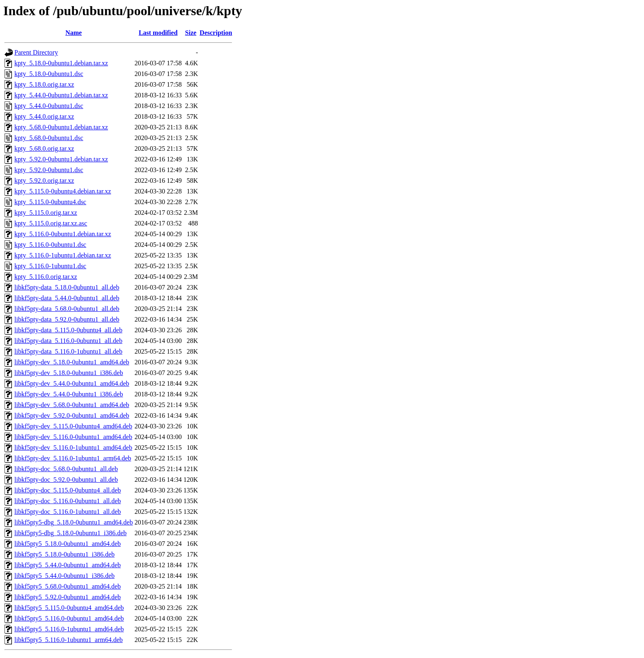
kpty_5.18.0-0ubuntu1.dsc (49, 74)
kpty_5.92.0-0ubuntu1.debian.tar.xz (61, 159)
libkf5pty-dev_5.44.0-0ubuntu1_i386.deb (69, 394)
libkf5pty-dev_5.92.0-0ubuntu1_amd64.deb (72, 415)
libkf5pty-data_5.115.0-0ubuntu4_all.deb (68, 330)
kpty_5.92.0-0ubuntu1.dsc (49, 170)
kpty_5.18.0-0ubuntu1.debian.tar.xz (61, 63)
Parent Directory (36, 52)
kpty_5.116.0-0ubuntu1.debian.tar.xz (63, 234)
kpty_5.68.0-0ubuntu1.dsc (49, 138)
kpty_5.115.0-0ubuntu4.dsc (50, 202)
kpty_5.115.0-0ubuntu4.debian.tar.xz (63, 191)
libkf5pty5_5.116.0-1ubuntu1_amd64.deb (69, 629)
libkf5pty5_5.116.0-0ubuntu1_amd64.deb (69, 618)
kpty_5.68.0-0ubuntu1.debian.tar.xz (61, 127)
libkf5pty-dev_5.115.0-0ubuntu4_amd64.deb (73, 426)
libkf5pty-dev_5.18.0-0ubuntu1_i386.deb (69, 373)
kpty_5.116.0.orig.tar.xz (46, 277)
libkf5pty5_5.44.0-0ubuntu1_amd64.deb (68, 565)
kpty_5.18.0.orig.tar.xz (44, 84)
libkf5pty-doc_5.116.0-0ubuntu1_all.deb (68, 501)
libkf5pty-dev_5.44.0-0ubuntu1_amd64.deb (72, 383)
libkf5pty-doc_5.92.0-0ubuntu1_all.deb (66, 480)
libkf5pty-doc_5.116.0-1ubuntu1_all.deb (68, 512)
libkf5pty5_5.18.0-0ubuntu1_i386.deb (64, 554)
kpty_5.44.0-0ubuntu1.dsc (49, 106)
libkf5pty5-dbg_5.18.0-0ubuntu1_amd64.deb (74, 522)
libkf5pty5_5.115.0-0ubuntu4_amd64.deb (69, 608)
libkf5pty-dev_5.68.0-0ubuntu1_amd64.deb (72, 405)
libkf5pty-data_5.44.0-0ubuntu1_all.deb (67, 298)
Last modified (158, 33)
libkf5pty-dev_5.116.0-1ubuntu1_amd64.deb (73, 447)
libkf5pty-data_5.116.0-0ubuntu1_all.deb (68, 341)
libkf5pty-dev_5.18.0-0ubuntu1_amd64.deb (72, 362)
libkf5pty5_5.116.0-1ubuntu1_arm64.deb (69, 640)
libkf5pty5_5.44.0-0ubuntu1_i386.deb (64, 576)
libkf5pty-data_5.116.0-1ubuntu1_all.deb (68, 351)
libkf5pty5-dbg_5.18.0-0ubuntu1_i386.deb (70, 533)
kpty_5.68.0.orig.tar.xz (44, 148)
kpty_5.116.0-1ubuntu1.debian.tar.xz (63, 255)
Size (191, 33)
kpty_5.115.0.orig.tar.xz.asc (51, 223)
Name (74, 33)
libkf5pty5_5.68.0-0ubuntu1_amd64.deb (68, 586)
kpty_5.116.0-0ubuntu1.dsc (50, 245)
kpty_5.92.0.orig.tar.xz (44, 181)
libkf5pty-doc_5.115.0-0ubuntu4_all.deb (68, 490)
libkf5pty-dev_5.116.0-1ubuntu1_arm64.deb (73, 458)
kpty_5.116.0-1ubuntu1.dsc (50, 266)
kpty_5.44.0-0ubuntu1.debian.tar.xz (61, 95)
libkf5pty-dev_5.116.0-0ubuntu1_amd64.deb (73, 437)
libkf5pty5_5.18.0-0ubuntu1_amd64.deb (68, 544)
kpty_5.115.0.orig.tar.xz (46, 213)
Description (216, 33)
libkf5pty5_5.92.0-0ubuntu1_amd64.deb (68, 597)
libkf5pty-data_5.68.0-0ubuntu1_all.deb (67, 309)
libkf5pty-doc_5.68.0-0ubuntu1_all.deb (66, 469)
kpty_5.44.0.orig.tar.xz (44, 116)
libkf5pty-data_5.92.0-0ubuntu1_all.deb (67, 319)
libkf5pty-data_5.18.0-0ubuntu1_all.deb (67, 287)
